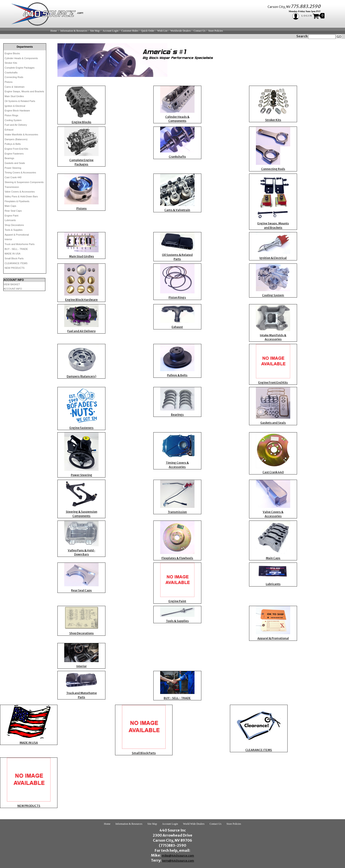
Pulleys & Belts (13, 144)
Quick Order (148, 31)
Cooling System (13, 120)
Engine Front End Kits (16, 149)
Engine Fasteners (14, 154)
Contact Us (200, 31)
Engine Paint (11, 216)
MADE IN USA (13, 254)
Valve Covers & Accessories (20, 192)
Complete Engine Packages (20, 68)
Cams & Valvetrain (15, 87)
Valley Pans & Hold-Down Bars (21, 196)
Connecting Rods (14, 77)
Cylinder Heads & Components (21, 58)
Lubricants (10, 220)
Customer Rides (130, 31)
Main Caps (10, 206)
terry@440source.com (178, 861)
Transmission (12, 187)
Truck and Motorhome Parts (20, 244)
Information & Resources (74, 31)
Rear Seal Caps (13, 211)
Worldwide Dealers (181, 31)
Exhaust (9, 130)
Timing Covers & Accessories (20, 173)
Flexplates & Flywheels (17, 201)
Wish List (162, 31)
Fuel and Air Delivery (16, 125)
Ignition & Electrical (15, 106)
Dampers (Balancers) (16, 139)
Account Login (110, 31)
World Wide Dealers (194, 824)
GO (339, 37)
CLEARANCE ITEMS (16, 263)
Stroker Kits (11, 63)
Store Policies (215, 31)
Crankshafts (11, 73)
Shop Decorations (14, 225)
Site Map (95, 31)
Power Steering (13, 168)
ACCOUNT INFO (13, 289)
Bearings (9, 158)
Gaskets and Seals (15, 163)
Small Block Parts (14, 258)
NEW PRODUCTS (15, 268)
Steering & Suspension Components (24, 182)
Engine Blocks (12, 53)
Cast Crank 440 (13, 177)
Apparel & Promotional (17, 235)
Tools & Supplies (14, 230)
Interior (8, 239)
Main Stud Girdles (14, 96)
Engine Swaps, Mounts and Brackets (24, 91)
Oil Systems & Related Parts (20, 101)
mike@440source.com (178, 856)
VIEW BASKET (12, 284)
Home (54, 31)
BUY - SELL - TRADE (16, 249)
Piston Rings (11, 115)
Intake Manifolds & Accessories (21, 134)
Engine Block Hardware (17, 111)
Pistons (9, 82)
